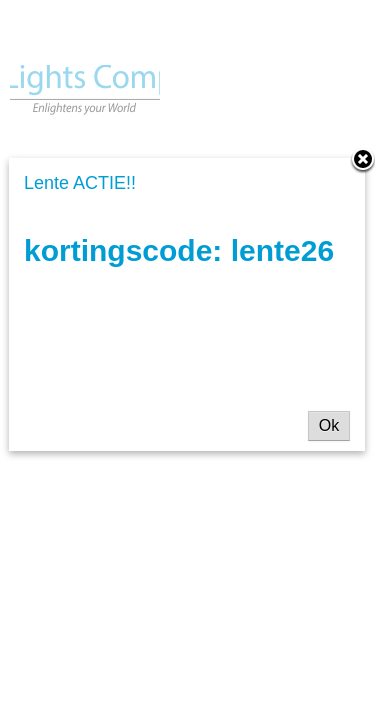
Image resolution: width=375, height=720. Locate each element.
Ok (329, 425)
